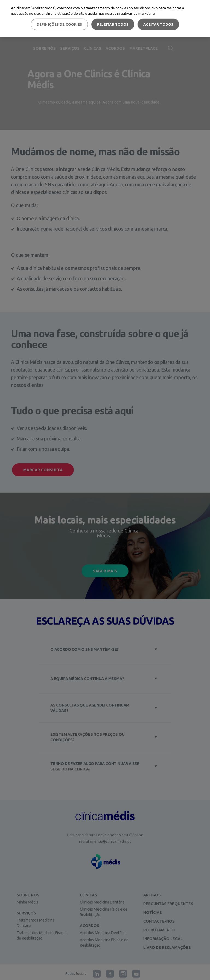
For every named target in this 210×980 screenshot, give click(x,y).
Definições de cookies (59, 24)
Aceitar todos (158, 24)
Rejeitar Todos (113, 24)
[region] (105, 18)
